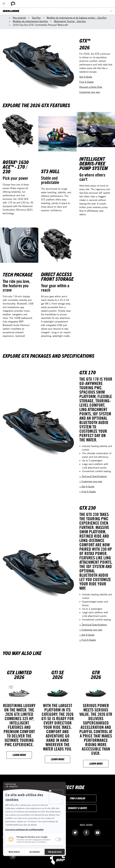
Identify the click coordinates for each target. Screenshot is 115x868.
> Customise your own (91, 481)
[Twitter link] (75, 832)
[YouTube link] (98, 832)
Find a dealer (77, 798)
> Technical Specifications (93, 476)
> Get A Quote (87, 486)
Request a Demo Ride (91, 87)
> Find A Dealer (88, 492)
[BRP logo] (13, 4)
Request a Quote (77, 808)
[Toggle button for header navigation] (4, 4)
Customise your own (90, 92)
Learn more (19, 755)
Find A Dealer (86, 82)
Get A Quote (86, 77)
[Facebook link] (86, 832)
